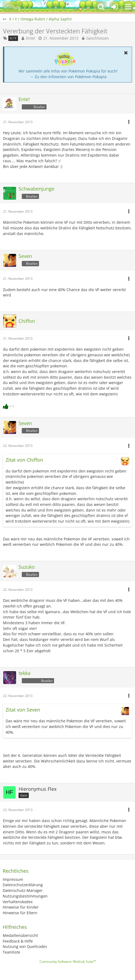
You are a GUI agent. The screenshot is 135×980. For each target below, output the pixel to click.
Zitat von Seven (23, 710)
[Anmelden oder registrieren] (115, 7)
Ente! (31, 38)
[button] (128, 7)
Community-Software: (68, 962)
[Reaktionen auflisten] (9, 406)
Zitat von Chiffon (24, 460)
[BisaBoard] (12, 7)
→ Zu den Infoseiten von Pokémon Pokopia (68, 77)
